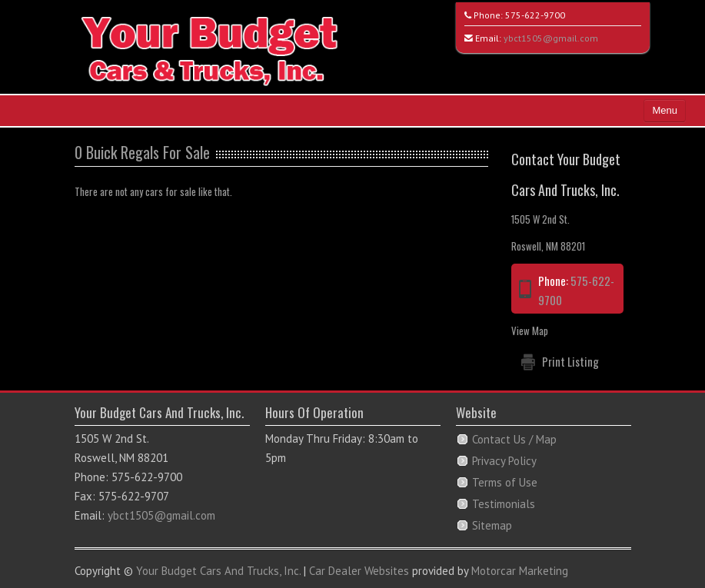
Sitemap (492, 525)
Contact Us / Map (514, 439)
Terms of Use (505, 482)
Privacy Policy (504, 461)
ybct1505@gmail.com (551, 38)
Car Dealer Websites (359, 571)
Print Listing (570, 361)
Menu (665, 110)
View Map (530, 331)
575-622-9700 (535, 15)
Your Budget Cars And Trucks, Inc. (218, 571)
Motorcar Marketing (520, 571)
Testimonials (504, 504)
